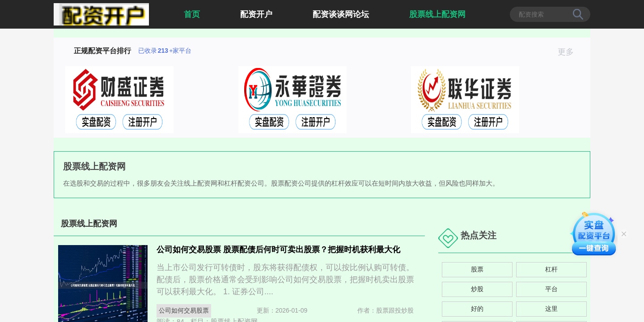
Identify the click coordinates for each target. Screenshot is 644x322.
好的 (477, 309)
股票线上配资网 (437, 14)
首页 (192, 14)
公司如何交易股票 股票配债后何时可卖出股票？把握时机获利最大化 (278, 250)
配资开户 (256, 14)
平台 (551, 289)
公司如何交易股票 (184, 310)
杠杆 (551, 269)
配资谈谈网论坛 (341, 14)
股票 (477, 269)
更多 (570, 52)
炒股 (477, 289)
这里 (551, 309)
